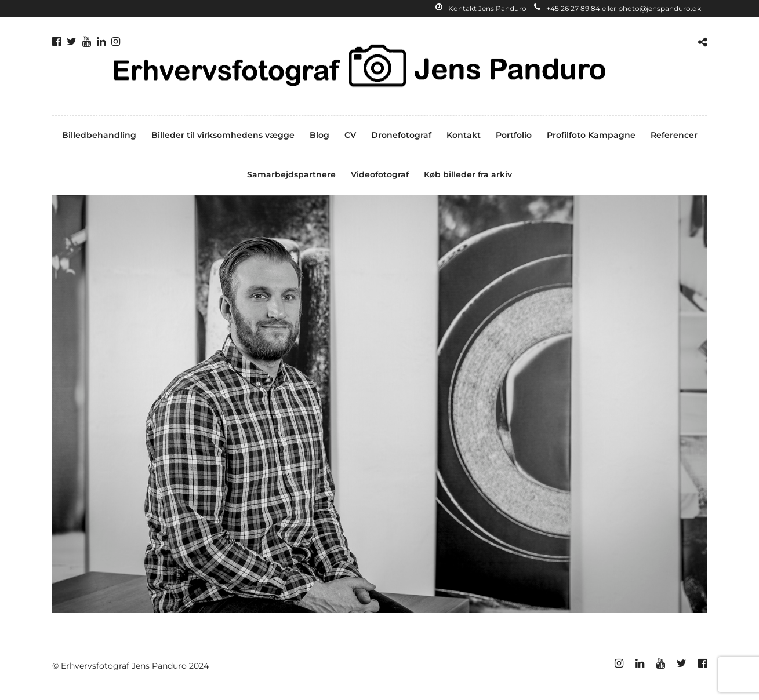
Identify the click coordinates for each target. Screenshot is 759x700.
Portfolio (514, 135)
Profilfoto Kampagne (591, 135)
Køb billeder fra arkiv (468, 174)
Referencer (674, 135)
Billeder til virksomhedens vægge (223, 135)
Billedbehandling (99, 135)
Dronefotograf (401, 135)
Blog (319, 135)
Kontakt (464, 135)
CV (350, 135)
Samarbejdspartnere (291, 174)
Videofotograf (380, 174)
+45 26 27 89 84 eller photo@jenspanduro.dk (618, 8)
